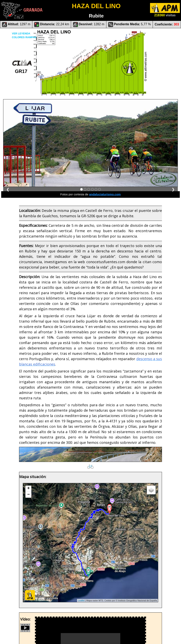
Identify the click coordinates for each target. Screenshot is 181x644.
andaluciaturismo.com (105, 194)
